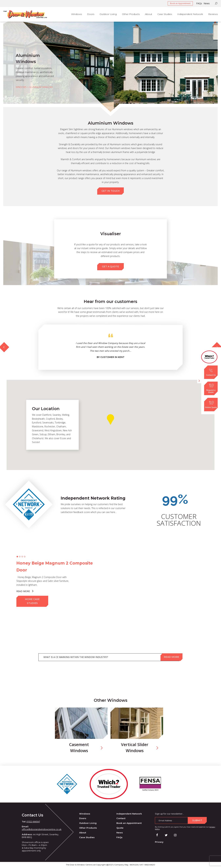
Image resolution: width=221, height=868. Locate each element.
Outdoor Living (88, 824)
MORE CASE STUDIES (32, 601)
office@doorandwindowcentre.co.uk (42, 830)
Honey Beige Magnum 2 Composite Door (55, 567)
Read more (171, 657)
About (83, 833)
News (207, 3)
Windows (85, 814)
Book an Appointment (180, 3)
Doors (83, 819)
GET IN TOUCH (111, 191)
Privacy (159, 842)
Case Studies (87, 838)
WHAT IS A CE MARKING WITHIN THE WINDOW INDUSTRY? (76, 658)
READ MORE (25, 591)
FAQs (199, 3)
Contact (121, 819)
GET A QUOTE (110, 267)
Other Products (88, 828)
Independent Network (129, 814)
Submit (197, 821)
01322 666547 (33, 822)
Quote (120, 828)
